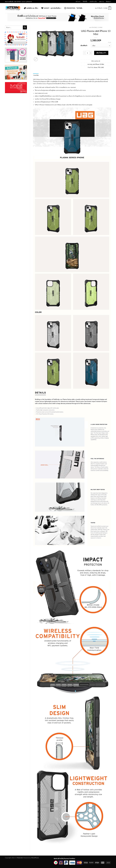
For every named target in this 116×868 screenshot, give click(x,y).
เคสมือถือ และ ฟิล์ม (31, 8)
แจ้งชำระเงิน (93, 2)
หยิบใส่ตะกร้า (101, 53)
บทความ (101, 2)
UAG (102, 67)
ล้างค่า (110, 42)
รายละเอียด (36, 75)
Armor (96, 67)
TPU (99, 67)
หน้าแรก (78, 2)
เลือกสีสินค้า (84, 46)
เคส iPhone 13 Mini (96, 27)
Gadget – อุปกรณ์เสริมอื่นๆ (52, 8)
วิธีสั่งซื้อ (85, 2)
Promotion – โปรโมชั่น (73, 8)
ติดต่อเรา (109, 2)
